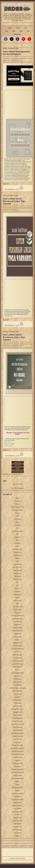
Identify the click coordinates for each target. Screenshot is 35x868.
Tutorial (17, 597)
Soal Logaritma (17, 730)
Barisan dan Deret (18, 631)
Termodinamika (17, 827)
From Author (17, 610)
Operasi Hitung (17, 564)
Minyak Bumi (17, 682)
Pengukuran (17, 573)
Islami (18, 540)
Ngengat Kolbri (18, 712)
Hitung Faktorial (17, 806)
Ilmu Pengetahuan (18, 531)
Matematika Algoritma (17, 748)
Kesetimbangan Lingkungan (17, 688)
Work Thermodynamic (17, 778)
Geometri (9, 60)
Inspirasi (17, 537)
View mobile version (18, 472)
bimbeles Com (17, 579)
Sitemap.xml (27, 860)
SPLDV (17, 781)
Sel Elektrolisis (17, 658)
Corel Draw (17, 519)
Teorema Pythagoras (17, 800)
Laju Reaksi (17, 676)
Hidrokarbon (18, 637)
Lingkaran (18, 836)
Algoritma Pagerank (17, 751)
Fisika (17, 522)
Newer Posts (18, 462)
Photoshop (18, 576)
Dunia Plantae (17, 700)
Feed (31, 860)
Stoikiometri (18, 634)
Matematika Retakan (17, 754)
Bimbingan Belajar (17, 510)
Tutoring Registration (18, 616)
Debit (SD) (17, 625)
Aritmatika (17, 501)
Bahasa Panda (17, 818)
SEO (21, 31)
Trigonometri (17, 594)
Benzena (17, 640)
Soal (28, 31)
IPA (26, 28)
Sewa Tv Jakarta (17, 484)
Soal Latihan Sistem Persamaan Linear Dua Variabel (14, 337)
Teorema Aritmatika (17, 793)
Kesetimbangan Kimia (18, 673)
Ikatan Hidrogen (17, 691)
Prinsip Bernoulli (18, 812)
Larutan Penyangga (18, 664)
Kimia (18, 546)
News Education (17, 606)
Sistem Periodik (18, 706)
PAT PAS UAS (17, 567)
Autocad (17, 504)
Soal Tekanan (17, 622)
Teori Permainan (18, 757)
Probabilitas (17, 797)
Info (7, 31)
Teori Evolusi (17, 652)
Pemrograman (18, 570)
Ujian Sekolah (17, 600)
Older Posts (18, 465)
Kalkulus (18, 543)
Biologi (17, 513)
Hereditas (17, 766)
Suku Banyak (18, 824)
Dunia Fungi (17, 703)
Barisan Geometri (17, 736)
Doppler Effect (17, 775)
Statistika (18, 591)
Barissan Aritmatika (18, 733)
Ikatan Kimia (18, 694)
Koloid (17, 670)
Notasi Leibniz (17, 715)
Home (10, 28)
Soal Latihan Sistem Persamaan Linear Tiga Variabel (14, 201)
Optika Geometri (18, 821)
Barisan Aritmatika (17, 745)
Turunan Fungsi (17, 628)
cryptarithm (17, 742)
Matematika (17, 34)
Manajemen (18, 552)
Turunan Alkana (17, 646)
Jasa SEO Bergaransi (18, 488)
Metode (17, 558)
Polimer (17, 790)
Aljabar (8, 210)
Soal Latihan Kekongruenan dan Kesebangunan (16, 53)
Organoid (17, 760)
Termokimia (18, 679)
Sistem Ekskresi (17, 667)
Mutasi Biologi (17, 655)
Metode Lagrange (17, 721)
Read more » (7, 184)
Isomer (17, 784)
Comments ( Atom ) (17, 474)
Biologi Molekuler (17, 788)
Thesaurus (18, 613)
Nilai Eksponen (17, 727)
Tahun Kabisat (17, 803)
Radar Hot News (21, 860)
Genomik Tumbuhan (17, 649)
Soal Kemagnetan (17, 619)
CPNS (18, 28)
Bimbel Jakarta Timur (18, 507)
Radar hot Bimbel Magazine (18, 858)
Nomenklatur (17, 809)
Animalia (18, 697)
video (22, 60)
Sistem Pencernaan (17, 661)
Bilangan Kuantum (17, 709)
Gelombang (17, 833)
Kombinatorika (17, 549)
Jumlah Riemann (18, 718)
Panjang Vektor (18, 643)
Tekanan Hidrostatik (18, 769)
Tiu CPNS (18, 815)
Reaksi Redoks (18, 685)
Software (18, 588)
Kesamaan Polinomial (17, 724)
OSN (14, 31)
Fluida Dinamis (17, 830)
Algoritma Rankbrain (17, 772)
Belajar (9, 860)
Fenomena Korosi (17, 763)
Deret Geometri (18, 739)
